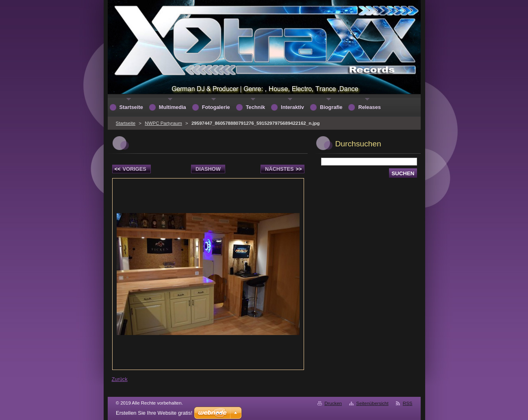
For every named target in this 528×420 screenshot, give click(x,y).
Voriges (130, 169)
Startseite (126, 123)
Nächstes (283, 169)
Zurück (120, 379)
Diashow (208, 169)
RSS (408, 403)
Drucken (333, 403)
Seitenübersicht (372, 403)
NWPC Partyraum (163, 123)
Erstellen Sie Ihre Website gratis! (154, 413)
